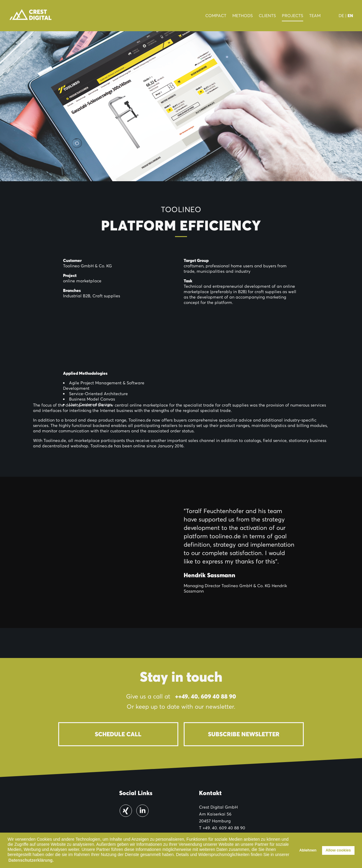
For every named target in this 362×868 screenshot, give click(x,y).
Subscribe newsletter (244, 734)
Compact (216, 16)
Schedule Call (118, 734)
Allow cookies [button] (338, 850)
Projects (293, 16)
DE (341, 16)
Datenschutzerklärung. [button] (31, 860)
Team (315, 16)
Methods (243, 16)
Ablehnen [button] (308, 850)
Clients (267, 16)
